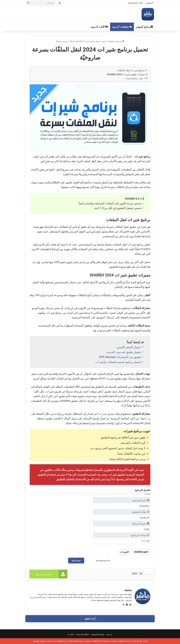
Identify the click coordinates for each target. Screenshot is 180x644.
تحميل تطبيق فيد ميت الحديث (124, 352)
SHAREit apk (140, 552)
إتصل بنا (71, 634)
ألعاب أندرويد (99, 27)
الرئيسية (120, 41)
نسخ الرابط (76, 560)
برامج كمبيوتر (144, 27)
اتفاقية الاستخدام (82, 634)
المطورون (149, 3)
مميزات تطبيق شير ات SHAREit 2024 (126, 74)
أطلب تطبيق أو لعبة (135, 3)
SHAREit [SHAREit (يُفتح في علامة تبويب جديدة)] (145, 249)
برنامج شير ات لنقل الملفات (131, 70)
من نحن (109, 634)
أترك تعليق (90, 619)
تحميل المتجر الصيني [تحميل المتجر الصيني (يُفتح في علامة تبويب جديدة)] (129, 347)
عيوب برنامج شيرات (134, 78)
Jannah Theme (39, 641)
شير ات (124, 552)
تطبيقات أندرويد (122, 27)
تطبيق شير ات (106, 414)
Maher (128, 590)
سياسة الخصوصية (98, 634)
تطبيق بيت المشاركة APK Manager (120, 357)
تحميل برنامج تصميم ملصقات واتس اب (118, 362)
